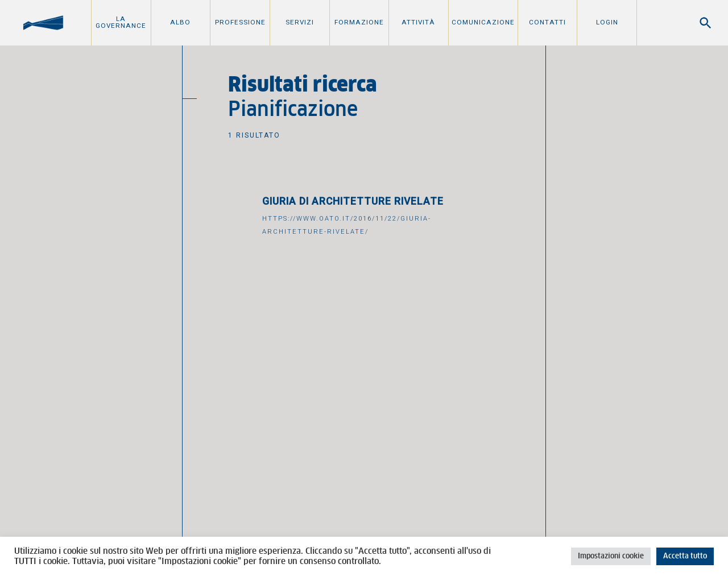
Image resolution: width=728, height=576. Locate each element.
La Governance (121, 22)
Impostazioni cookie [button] (611, 556)
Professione (240, 22)
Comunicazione (483, 22)
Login (607, 22)
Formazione (359, 22)
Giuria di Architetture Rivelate (353, 201)
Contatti (547, 22)
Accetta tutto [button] (685, 556)
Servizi (300, 22)
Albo (180, 22)
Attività (418, 22)
